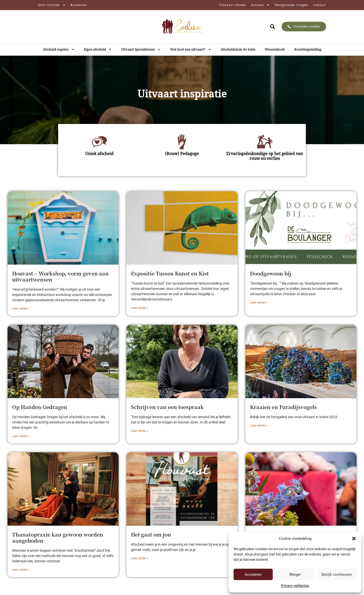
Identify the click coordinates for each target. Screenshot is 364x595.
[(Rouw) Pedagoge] (182, 142)
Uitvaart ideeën (233, 5)
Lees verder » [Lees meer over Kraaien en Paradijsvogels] (259, 426)
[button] (354, 539)
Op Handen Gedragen (40, 407)
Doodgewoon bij (271, 273)
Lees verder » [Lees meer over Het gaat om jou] (140, 558)
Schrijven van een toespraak (167, 407)
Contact (320, 5)
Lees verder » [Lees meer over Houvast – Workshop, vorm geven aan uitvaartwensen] (21, 309)
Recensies (79, 5)
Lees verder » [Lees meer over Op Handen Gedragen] (21, 436)
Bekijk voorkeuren (337, 575)
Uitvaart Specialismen (141, 49)
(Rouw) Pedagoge (182, 154)
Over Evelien (52, 5)
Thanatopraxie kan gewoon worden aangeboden (58, 537)
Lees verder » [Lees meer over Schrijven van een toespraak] (140, 431)
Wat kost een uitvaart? (191, 49)
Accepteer (253, 575)
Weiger (295, 575)
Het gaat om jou (151, 534)
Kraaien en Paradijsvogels (283, 407)
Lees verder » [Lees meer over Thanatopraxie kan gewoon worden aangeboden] (21, 570)
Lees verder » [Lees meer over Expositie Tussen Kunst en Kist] (140, 308)
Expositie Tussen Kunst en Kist (170, 273)
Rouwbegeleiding (308, 49)
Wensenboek (275, 49)
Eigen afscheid (98, 49)
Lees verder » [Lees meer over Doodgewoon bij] (259, 303)
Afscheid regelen (59, 49)
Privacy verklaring (295, 586)
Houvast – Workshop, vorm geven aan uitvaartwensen (60, 276)
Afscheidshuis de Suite (238, 49)
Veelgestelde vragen (291, 5)
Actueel (260, 5)
